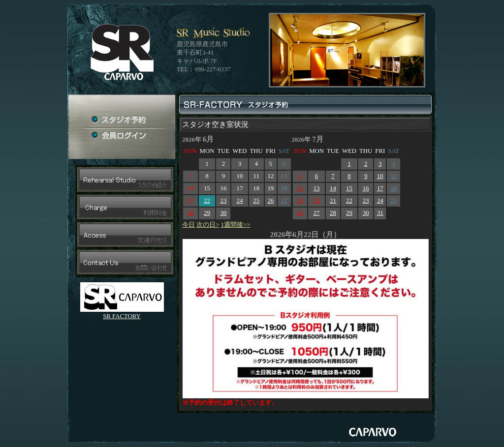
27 (284, 201)
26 (270, 201)
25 (256, 201)
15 (349, 188)
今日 (189, 225)
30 (224, 213)
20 (317, 201)
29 (207, 213)
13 (317, 188)
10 (380, 176)
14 (333, 188)
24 (240, 201)
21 (333, 201)
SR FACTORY (122, 316)
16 (366, 188)
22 (207, 201)
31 (380, 213)
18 (394, 188)
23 (224, 201)
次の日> (208, 225)
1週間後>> (236, 225)
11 (393, 176)
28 (190, 213)
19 (300, 201)
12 (300, 188)
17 (380, 188)
